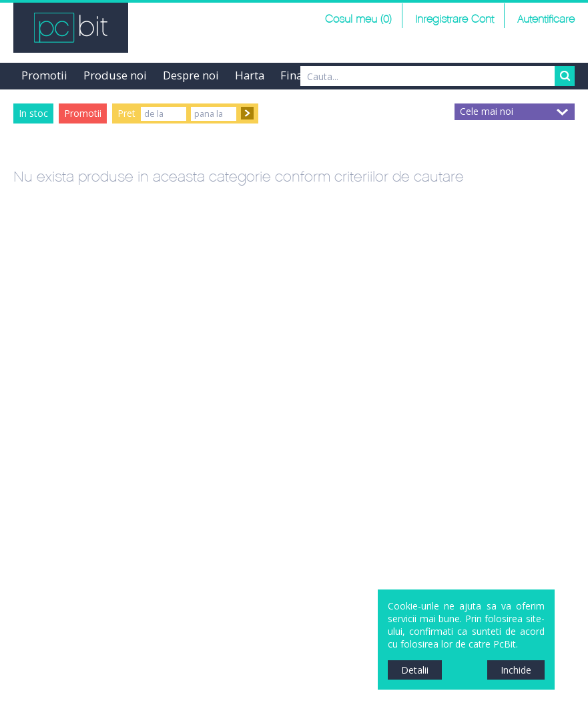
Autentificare (546, 20)
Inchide (516, 670)
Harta (250, 75)
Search (565, 76)
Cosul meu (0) (358, 20)
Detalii (415, 670)
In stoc (33, 113)
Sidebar (10, 374)
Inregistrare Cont (455, 20)
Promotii (44, 75)
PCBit (71, 28)
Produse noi (115, 75)
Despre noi (191, 75)
